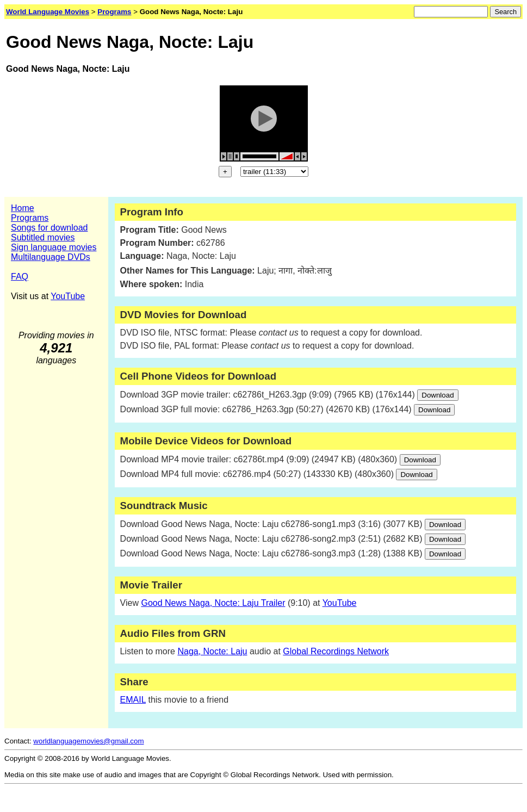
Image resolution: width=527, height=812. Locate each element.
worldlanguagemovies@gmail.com (88, 741)
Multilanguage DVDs (51, 257)
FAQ (20, 277)
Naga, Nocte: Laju (212, 651)
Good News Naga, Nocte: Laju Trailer (213, 603)
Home (23, 208)
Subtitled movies (43, 237)
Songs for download (49, 228)
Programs (30, 218)
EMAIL (133, 700)
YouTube (68, 296)
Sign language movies (54, 247)
